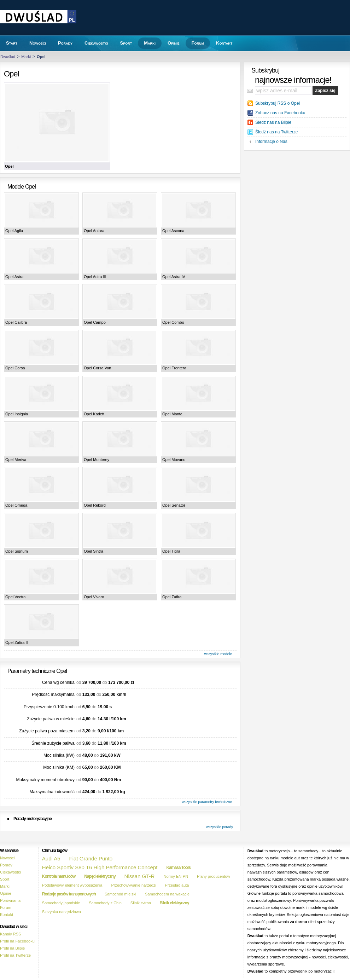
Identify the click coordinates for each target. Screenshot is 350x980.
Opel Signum (17, 551)
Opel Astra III (95, 277)
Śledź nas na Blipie (273, 122)
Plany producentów (214, 876)
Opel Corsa (15, 368)
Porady (6, 865)
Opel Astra (14, 277)
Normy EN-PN (176, 876)
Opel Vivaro (94, 597)
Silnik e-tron (141, 903)
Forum (6, 907)
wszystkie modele (218, 654)
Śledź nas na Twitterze (277, 132)
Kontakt (7, 915)
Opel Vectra (15, 597)
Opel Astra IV (174, 277)
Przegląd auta (177, 885)
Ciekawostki (10, 872)
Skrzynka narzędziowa (62, 912)
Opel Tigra (171, 551)
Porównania (10, 900)
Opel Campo (95, 322)
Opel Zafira (172, 597)
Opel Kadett (94, 414)
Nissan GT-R (140, 876)
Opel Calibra (16, 322)
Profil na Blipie (12, 948)
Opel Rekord (95, 505)
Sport (5, 879)
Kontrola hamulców (59, 876)
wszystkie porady (220, 827)
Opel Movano (174, 460)
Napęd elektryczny (100, 876)
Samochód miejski (120, 894)
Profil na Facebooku (17, 941)
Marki (26, 57)
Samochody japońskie (61, 903)
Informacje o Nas (271, 142)
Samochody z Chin (105, 903)
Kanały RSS (10, 934)
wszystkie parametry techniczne (207, 802)
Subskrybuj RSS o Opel (278, 103)
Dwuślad (8, 57)
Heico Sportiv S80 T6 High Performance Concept (100, 867)
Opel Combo (173, 322)
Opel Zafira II (17, 642)
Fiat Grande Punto (91, 858)
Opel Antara (94, 231)
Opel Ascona (173, 231)
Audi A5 (51, 858)
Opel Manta (172, 414)
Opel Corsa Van (97, 368)
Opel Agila (14, 231)
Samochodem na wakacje (167, 894)
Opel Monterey (97, 460)
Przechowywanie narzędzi (133, 885)
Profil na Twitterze (15, 955)
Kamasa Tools (178, 867)
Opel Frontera (174, 368)
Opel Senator (174, 505)
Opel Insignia (17, 414)
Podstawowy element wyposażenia (72, 885)
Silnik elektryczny (174, 903)
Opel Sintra (94, 551)
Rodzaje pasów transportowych (69, 894)
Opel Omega (16, 505)
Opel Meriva (16, 460)
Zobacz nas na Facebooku (280, 113)
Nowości (7, 858)
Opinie (6, 893)
